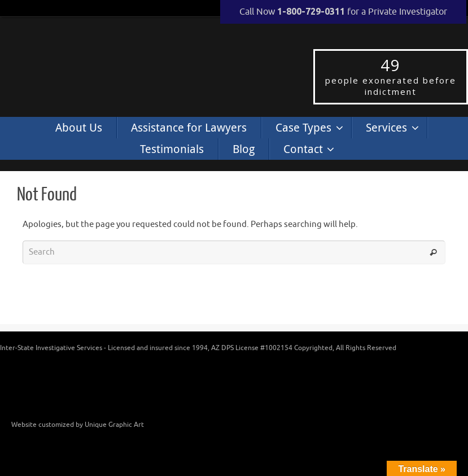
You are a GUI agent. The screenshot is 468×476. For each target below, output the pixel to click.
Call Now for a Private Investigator (343, 12)
